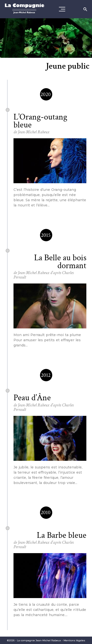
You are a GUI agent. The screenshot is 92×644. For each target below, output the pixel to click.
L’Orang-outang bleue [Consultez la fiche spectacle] (40, 121)
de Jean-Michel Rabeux (31, 132)
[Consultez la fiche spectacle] (50, 161)
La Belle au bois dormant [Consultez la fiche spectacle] (60, 262)
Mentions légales (74, 640)
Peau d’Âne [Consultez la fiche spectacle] (32, 398)
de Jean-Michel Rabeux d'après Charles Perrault (44, 275)
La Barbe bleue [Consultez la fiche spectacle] (62, 535)
